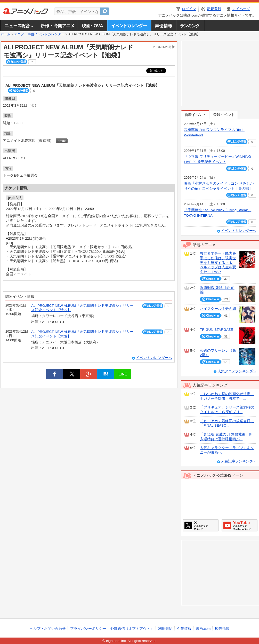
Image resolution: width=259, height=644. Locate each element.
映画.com (203, 629)
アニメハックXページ (201, 525)
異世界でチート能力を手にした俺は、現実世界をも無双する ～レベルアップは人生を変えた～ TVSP (218, 263)
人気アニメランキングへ (237, 371)
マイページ (241, 9)
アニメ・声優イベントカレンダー (129, 26)
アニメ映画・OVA (92, 26)
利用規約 (165, 629)
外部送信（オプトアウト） (132, 629)
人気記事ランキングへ (239, 461)
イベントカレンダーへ (154, 358)
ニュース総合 (19, 26)
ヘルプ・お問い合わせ (48, 629)
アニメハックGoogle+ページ (240, 525)
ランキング (191, 26)
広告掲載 (222, 629)
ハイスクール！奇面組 (218, 309)
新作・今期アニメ (57, 26)
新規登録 (214, 9)
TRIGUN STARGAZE (216, 330)
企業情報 (184, 629)
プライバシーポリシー (88, 629)
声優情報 (164, 26)
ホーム (6, 34)
